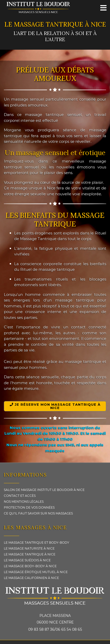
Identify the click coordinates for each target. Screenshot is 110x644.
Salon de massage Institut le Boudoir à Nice (44, 490)
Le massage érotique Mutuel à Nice (36, 572)
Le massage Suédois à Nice (27, 560)
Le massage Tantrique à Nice (30, 554)
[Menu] (104, 8)
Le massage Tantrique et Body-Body (37, 543)
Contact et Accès (20, 496)
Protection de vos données (29, 507)
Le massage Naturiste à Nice (29, 548)
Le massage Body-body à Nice (30, 566)
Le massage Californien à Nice (31, 578)
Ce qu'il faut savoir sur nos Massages (38, 513)
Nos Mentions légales (24, 502)
